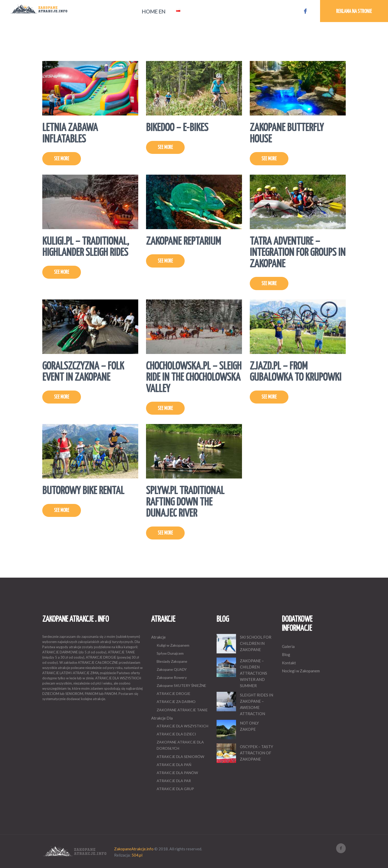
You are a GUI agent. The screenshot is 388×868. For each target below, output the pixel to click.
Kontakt (289, 663)
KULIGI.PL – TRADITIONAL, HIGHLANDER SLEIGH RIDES (86, 247)
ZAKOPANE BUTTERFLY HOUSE (287, 134)
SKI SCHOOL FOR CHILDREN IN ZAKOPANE (256, 643)
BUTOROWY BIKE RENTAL (83, 491)
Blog (286, 654)
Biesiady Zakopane (172, 661)
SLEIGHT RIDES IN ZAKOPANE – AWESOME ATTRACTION (257, 704)
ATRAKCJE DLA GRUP (175, 789)
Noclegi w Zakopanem (301, 671)
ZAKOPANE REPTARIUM (183, 242)
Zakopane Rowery (172, 677)
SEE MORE (62, 159)
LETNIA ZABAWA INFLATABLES (70, 134)
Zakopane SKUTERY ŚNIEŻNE (181, 685)
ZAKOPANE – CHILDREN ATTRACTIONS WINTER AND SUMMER (254, 673)
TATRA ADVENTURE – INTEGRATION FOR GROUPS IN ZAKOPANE (298, 253)
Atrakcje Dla (162, 718)
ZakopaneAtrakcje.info (134, 849)
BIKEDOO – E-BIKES (177, 128)
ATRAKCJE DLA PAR (174, 781)
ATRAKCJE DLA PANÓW (177, 773)
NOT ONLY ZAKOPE (249, 726)
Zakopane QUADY (172, 669)
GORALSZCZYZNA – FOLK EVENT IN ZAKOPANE (83, 372)
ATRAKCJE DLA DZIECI (176, 734)
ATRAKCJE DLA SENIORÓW (181, 757)
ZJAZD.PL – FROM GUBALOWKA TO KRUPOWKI (296, 372)
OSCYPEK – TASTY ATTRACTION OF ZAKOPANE (257, 753)
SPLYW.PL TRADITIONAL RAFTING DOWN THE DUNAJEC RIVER (185, 502)
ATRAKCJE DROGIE (174, 693)
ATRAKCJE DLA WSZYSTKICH (182, 726)
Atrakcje (158, 637)
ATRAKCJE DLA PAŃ (174, 765)
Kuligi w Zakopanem (173, 645)
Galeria (288, 646)
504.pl (137, 855)
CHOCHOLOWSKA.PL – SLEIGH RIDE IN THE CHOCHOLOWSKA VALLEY (194, 378)
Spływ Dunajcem (170, 653)
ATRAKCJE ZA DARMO (176, 702)
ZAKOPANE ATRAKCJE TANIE (182, 710)
